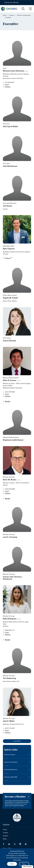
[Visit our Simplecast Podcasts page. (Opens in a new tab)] (27, 843)
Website (8, 87)
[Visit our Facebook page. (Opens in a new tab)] (6, 843)
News (5, 839)
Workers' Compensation (24, 15)
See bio (8, 401)
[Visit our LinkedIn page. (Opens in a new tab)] (11, 843)
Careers (6, 836)
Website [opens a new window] (9, 258)
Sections (12, 15)
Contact (5, 833)
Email (7, 85)
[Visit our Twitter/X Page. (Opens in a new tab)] (17, 843)
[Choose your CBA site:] (17, 3)
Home (5, 15)
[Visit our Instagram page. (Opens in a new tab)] (22, 843)
